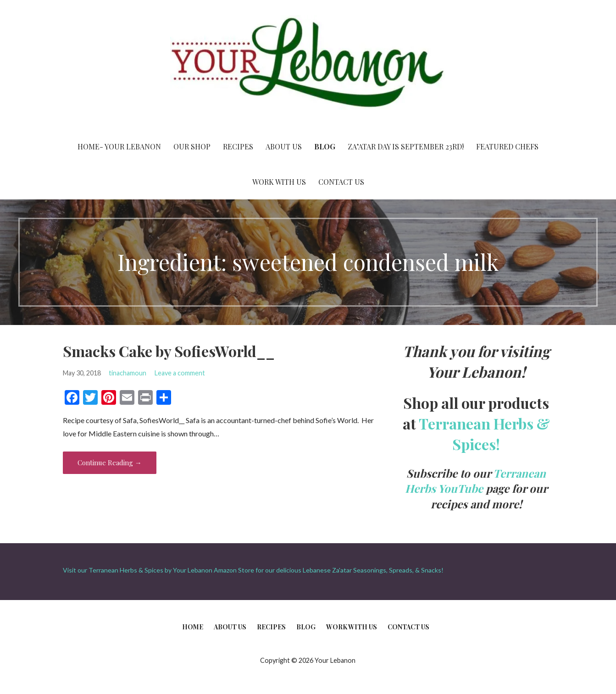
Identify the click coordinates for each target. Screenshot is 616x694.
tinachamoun (128, 373)
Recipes (238, 146)
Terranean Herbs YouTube (476, 481)
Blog (325, 146)
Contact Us (341, 182)
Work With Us (279, 182)
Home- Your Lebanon (119, 146)
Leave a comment (180, 373)
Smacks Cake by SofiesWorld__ (169, 351)
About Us (284, 146)
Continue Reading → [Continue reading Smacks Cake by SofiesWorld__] (110, 463)
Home (193, 627)
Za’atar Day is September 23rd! (406, 146)
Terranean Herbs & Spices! (484, 434)
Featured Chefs (507, 146)
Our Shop (192, 146)
